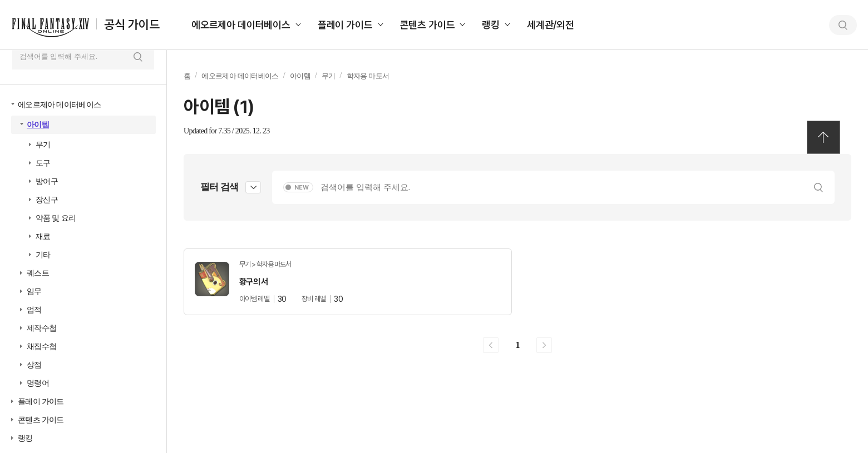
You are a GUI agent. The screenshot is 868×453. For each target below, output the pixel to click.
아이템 (38, 125)
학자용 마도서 (368, 76)
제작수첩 (41, 328)
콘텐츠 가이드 (428, 25)
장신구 (47, 200)
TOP (823, 137)
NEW (302, 188)
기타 (43, 255)
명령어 (38, 383)
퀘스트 (38, 273)
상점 (34, 365)
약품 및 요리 (56, 218)
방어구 (47, 181)
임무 (34, 292)
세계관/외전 (551, 25)
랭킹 (491, 25)
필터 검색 (219, 187)
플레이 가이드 (345, 25)
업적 (34, 310)
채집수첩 (41, 347)
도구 (43, 163)
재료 (43, 237)
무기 (43, 145)
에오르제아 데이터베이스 (241, 25)
